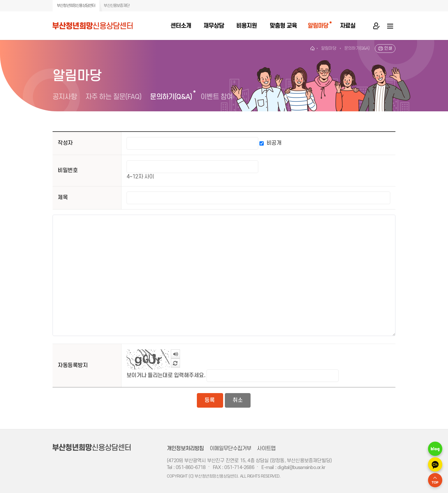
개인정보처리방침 (185, 449)
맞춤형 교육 (283, 26)
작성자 (65, 143)
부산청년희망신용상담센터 (76, 6)
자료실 (348, 26)
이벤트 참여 (217, 97)
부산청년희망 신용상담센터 (99, 26)
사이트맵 (266, 449)
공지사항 (65, 97)
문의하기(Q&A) (171, 97)
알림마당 (318, 26)
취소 (237, 400)
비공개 (274, 143)
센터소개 (181, 26)
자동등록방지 (73, 365)
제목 (63, 198)
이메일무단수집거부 (231, 449)
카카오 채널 (435, 464)
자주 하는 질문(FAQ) (114, 97)
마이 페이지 (376, 26)
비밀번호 (68, 170)
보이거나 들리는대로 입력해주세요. (166, 375)
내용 (53, 210)
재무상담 (214, 26)
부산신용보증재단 (117, 6)
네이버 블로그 (435, 449)
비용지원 (247, 26)
